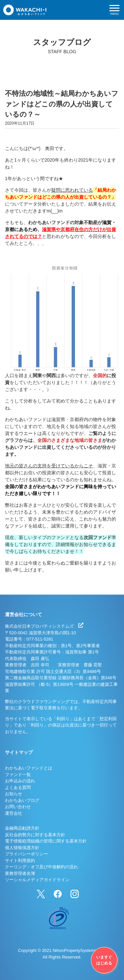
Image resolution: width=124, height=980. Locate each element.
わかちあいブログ (22, 800)
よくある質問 (18, 787)
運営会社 (14, 813)
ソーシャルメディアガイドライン (37, 880)
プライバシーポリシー (26, 854)
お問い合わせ (18, 807)
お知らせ (14, 794)
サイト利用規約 (20, 861)
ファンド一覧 (18, 775)
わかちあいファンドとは (29, 768)
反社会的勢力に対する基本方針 (35, 835)
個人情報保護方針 (22, 848)
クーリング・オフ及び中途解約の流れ (41, 867)
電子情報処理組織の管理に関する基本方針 (46, 841)
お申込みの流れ (20, 781)
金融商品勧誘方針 (22, 828)
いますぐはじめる (104, 960)
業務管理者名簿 (20, 873)
